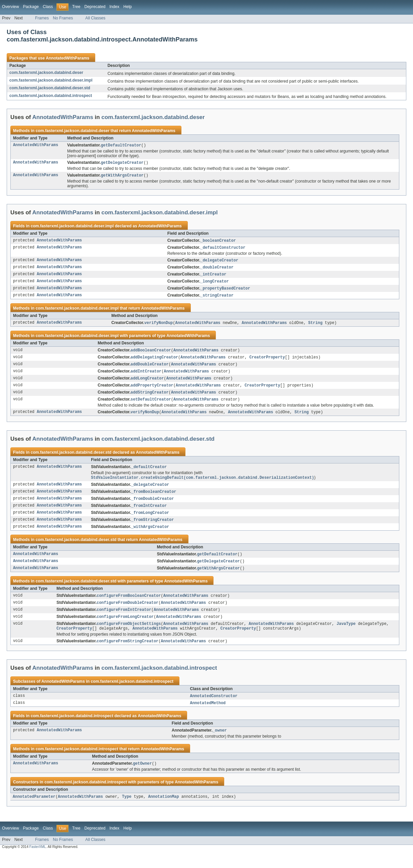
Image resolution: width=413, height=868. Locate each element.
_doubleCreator (217, 269)
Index (114, 7)
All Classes (95, 18)
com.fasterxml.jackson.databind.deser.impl (51, 80)
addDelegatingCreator (154, 362)
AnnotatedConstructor (214, 710)
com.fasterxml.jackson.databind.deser (46, 73)
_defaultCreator (149, 474)
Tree (76, 7)
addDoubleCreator (150, 369)
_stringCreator (217, 299)
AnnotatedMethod (208, 717)
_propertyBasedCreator (225, 292)
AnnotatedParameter (34, 812)
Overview (11, 7)
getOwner (143, 778)
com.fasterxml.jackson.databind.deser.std (50, 88)
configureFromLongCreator (125, 629)
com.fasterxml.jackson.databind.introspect (51, 96)
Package (31, 7)
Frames (42, 18)
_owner (220, 745)
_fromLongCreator (150, 522)
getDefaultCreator (121, 145)
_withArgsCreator (150, 537)
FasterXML (38, 862)
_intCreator (213, 277)
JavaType (346, 636)
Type (127, 812)
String (315, 327)
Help (127, 7)
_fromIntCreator (149, 515)
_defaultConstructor (223, 249)
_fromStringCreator (152, 529)
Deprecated (95, 7)
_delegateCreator (219, 262)
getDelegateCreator (122, 163)
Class (48, 7)
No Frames (63, 18)
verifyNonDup (159, 327)
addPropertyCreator (152, 391)
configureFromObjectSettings (129, 636)
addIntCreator (146, 376)
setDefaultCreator (151, 406)
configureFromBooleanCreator (129, 607)
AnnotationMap (163, 812)
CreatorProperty (267, 362)
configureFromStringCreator (127, 655)
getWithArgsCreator (122, 176)
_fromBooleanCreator (154, 500)
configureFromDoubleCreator (127, 614)
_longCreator (214, 284)
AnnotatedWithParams (67, 58)
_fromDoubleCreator (152, 507)
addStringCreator (150, 399)
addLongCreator (147, 384)
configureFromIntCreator (124, 622)
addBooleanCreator (151, 354)
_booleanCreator (218, 242)
